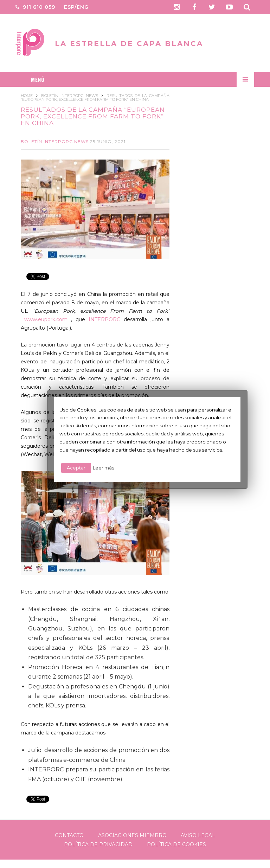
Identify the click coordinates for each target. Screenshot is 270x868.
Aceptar (76, 468)
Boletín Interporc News (55, 141)
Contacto (69, 835)
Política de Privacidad (98, 844)
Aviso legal (198, 835)
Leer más (104, 468)
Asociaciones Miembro (132, 835)
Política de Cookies (176, 844)
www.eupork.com (46, 319)
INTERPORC (104, 319)
